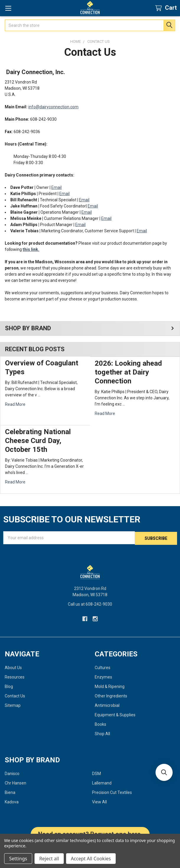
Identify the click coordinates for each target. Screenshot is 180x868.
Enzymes (103, 676)
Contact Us (15, 695)
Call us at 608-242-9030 (90, 604)
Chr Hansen (15, 782)
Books (100, 724)
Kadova (12, 801)
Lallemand (102, 782)
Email (57, 187)
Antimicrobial (107, 705)
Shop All (102, 733)
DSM (96, 773)
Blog (9, 686)
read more (15, 404)
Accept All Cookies (91, 859)
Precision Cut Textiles (112, 792)
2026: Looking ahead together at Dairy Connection (128, 372)
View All (99, 801)
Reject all (49, 859)
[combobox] (90, 25)
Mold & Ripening (110, 686)
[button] (164, 772)
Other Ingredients (111, 695)
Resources (15, 676)
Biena (10, 792)
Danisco (12, 773)
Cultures (103, 667)
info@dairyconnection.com (53, 107)
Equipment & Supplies (115, 714)
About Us (13, 667)
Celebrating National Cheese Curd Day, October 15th (38, 441)
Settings (18, 859)
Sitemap (13, 705)
